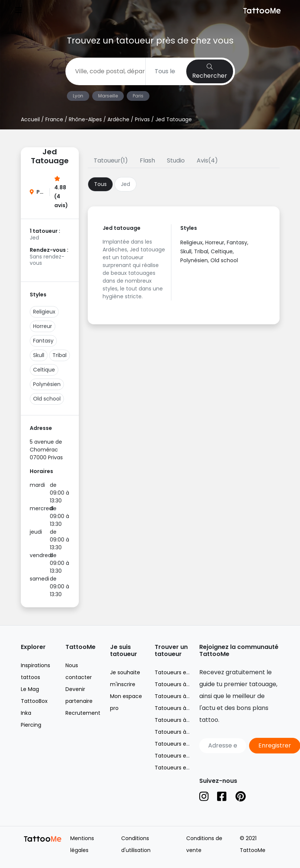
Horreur (43, 326)
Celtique (44, 370)
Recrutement (83, 713)
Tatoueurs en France (182, 672)
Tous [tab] (100, 184)
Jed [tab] (125, 184)
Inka (26, 713)
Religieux (44, 312)
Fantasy (43, 341)
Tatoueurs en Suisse (181, 756)
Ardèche (118, 119)
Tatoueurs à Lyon (177, 684)
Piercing (31, 725)
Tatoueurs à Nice (177, 708)
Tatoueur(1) (111, 160)
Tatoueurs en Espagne (184, 768)
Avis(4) (207, 160)
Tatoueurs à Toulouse (183, 732)
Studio (176, 160)
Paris (138, 96)
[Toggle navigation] (19, 11)
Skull (39, 355)
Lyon (78, 96)
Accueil (30, 119)
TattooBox (34, 701)
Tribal (59, 355)
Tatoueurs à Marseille (182, 696)
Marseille (108, 96)
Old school (47, 399)
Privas (142, 119)
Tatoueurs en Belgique (184, 744)
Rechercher (210, 72)
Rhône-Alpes (85, 119)
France (54, 119)
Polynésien (47, 384)
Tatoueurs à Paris (177, 720)
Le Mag (30, 689)
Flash (147, 160)
